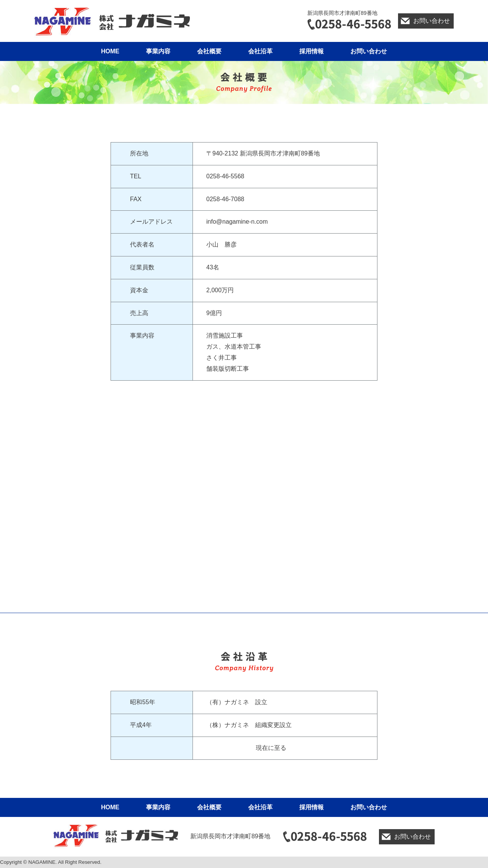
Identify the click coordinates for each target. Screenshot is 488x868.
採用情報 (311, 51)
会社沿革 (260, 51)
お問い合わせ (432, 21)
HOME (110, 51)
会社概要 (209, 51)
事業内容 (158, 51)
